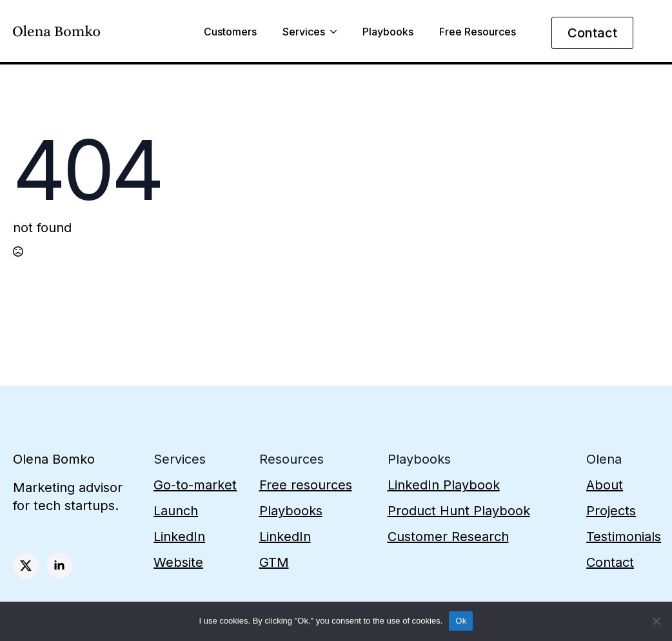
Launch (176, 511)
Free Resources (478, 32)
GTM (274, 562)
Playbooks (388, 32)
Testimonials (624, 537)
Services (304, 32)
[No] (656, 621)
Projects (611, 511)
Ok (461, 621)
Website (178, 562)
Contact (610, 562)
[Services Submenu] (331, 33)
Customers (230, 32)
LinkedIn (179, 537)
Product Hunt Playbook (459, 511)
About (605, 485)
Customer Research (448, 537)
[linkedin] (59, 566)
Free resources (306, 485)
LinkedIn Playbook (444, 485)
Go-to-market (195, 485)
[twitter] (26, 566)
